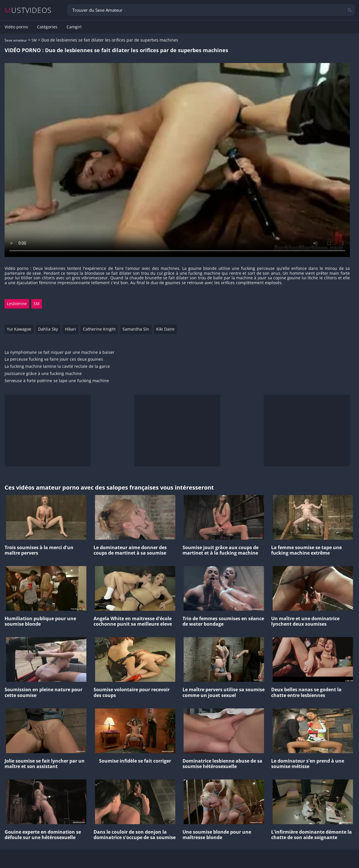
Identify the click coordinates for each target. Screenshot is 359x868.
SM (34, 40)
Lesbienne (17, 304)
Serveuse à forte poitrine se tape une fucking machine (57, 381)
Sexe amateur (16, 40)
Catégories (47, 27)
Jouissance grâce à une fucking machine (43, 374)
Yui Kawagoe (19, 329)
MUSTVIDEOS (28, 10)
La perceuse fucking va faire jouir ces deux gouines (54, 359)
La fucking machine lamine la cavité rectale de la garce (57, 367)
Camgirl (74, 27)
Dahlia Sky (48, 329)
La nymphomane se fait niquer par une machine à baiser (60, 352)
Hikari (70, 329)
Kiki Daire (165, 329)
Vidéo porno (16, 27)
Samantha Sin (136, 329)
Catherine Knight (99, 329)
